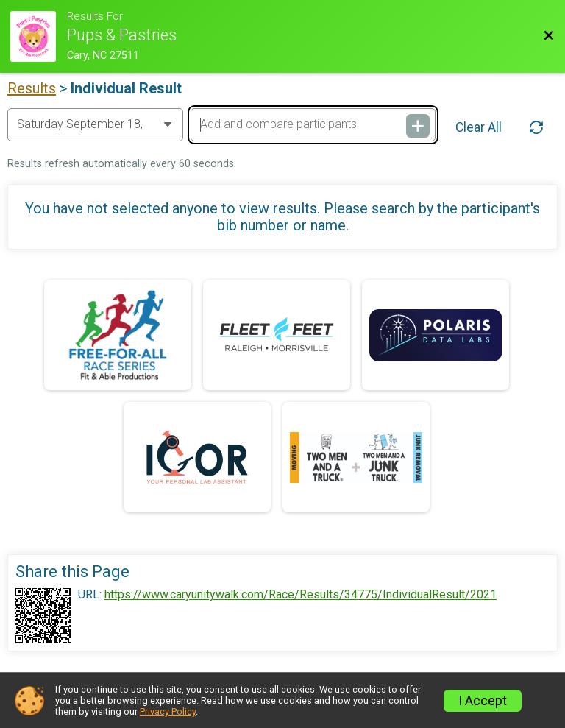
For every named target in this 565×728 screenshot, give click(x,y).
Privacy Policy (168, 711)
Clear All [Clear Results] (479, 127)
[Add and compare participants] (313, 124)
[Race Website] (39, 36)
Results (32, 88)
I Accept (483, 701)
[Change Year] (95, 124)
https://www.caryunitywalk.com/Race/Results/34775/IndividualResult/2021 (301, 595)
